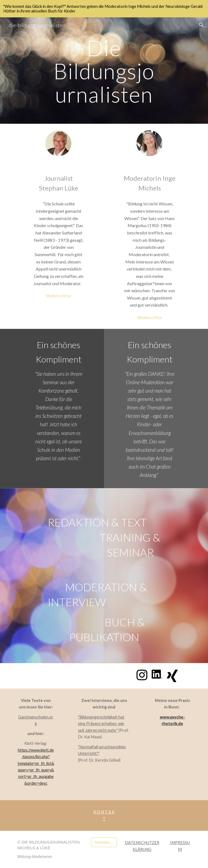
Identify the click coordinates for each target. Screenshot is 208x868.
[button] (201, 25)
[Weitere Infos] (58, 296)
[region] (104, 9)
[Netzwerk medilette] (104, 842)
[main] (104, 71)
